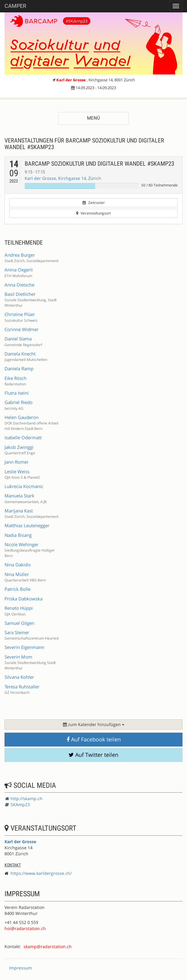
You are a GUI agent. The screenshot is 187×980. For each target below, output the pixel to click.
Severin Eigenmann (24, 647)
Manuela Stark (19, 496)
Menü (93, 118)
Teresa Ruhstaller (22, 687)
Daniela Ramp (19, 368)
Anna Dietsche (19, 285)
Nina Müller (17, 574)
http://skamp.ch (26, 798)
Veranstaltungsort (93, 213)
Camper (15, 6)
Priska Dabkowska (23, 599)
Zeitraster (94, 203)
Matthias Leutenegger (27, 525)
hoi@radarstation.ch (25, 928)
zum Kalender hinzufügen (94, 724)
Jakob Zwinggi (19, 447)
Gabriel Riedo (19, 402)
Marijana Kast (19, 511)
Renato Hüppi (19, 608)
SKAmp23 (20, 805)
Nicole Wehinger (22, 544)
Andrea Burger (20, 255)
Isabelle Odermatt (23, 437)
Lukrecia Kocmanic (24, 486)
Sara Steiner (17, 632)
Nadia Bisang (18, 535)
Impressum (20, 968)
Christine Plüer (20, 314)
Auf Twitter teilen (93, 755)
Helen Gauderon (22, 417)
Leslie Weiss (17, 471)
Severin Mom (18, 657)
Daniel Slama (18, 339)
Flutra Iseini (17, 393)
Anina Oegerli (19, 270)
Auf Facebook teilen (94, 739)
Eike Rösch (16, 378)
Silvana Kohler (19, 677)
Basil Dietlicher (20, 294)
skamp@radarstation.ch (48, 946)
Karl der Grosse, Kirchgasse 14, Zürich (63, 178)
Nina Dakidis (18, 565)
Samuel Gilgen (19, 623)
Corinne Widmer (22, 329)
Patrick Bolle (17, 589)
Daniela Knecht (20, 354)
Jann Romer (17, 462)
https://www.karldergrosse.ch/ (41, 873)
